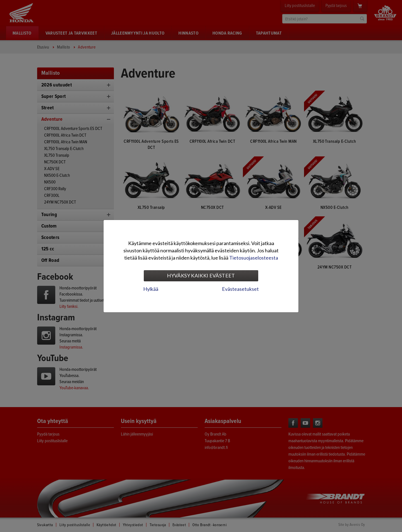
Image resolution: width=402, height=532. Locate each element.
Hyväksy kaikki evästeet (201, 275)
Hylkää (151, 289)
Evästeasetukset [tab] (240, 289)
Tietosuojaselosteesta (254, 258)
